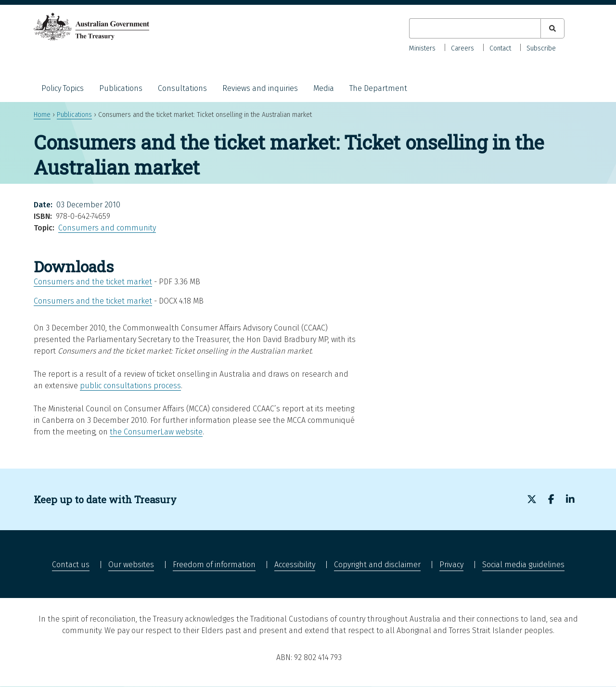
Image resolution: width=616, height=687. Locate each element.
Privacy (451, 565)
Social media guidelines (523, 565)
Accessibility (295, 565)
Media (324, 88)
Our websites (131, 565)
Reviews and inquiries (260, 88)
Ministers (422, 48)
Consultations (182, 88)
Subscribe (541, 48)
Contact (500, 48)
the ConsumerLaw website (156, 432)
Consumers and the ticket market (93, 282)
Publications (121, 88)
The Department (378, 88)
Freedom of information (214, 565)
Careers (462, 48)
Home (42, 115)
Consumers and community (107, 228)
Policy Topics (63, 88)
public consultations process (130, 386)
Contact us (71, 565)
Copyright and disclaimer (377, 565)
